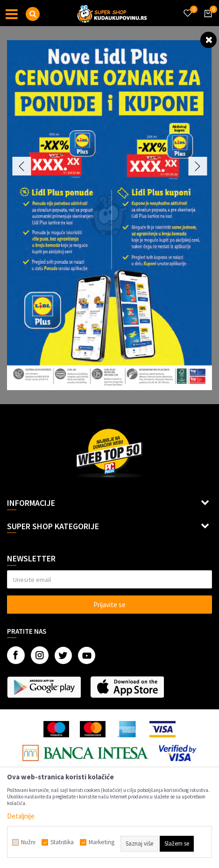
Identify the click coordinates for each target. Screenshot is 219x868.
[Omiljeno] (187, 7)
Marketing (102, 842)
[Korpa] (206, 22)
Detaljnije (21, 816)
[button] (33, 14)
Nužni (28, 842)
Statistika (62, 842)
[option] (109, 215)
